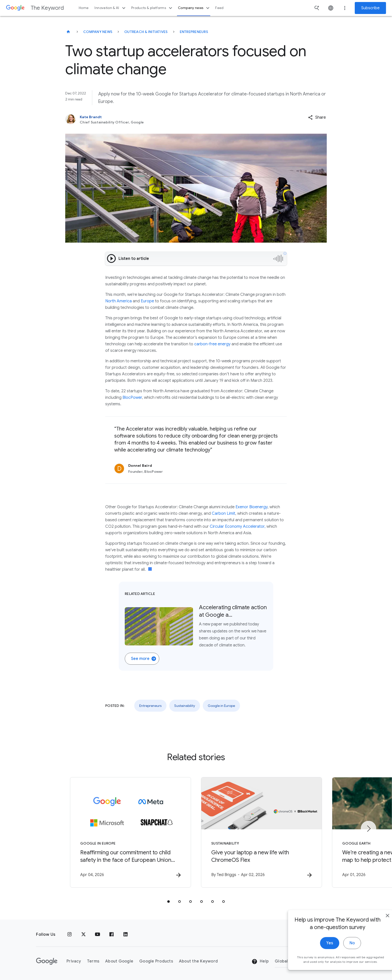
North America (118, 301)
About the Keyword (198, 961)
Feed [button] (219, 8)
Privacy (74, 961)
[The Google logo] (47, 961)
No (341, 951)
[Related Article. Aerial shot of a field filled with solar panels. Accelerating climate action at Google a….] (196, 626)
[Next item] (368, 829)
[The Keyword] (68, 32)
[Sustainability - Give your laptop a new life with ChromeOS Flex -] (261, 832)
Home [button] (84, 8)
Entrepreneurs (194, 32)
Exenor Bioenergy (251, 507)
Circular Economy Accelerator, (238, 526)
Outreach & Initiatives (146, 32)
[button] (317, 117)
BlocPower (132, 398)
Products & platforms (152, 8)
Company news (194, 8)
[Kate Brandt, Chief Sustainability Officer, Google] (163, 119)
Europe (147, 301)
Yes (319, 951)
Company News (98, 32)
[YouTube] (97, 935)
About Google (119, 961)
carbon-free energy (212, 344)
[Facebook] (111, 935)
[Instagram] (69, 935)
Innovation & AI (110, 8)
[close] (376, 924)
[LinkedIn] (125, 935)
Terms (93, 961)
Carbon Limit (223, 513)
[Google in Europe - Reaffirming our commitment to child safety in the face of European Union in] (130, 832)
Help (260, 962)
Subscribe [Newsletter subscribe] (370, 8)
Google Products (156, 961)
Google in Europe (221, 706)
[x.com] (83, 935)
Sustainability (185, 706)
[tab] (168, 902)
